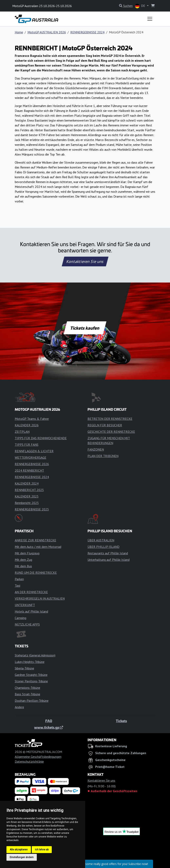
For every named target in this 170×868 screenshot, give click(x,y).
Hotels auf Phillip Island (31, 611)
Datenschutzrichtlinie (29, 761)
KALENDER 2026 (27, 425)
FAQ (49, 721)
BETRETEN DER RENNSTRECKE (110, 419)
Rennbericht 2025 (27, 503)
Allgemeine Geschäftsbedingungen (38, 757)
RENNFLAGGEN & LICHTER (34, 451)
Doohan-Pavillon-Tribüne (32, 701)
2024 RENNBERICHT (29, 470)
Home (19, 32)
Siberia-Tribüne (24, 668)
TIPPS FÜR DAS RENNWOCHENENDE (41, 438)
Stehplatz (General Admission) (35, 655)
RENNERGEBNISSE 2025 (32, 509)
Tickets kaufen (85, 328)
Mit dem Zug (23, 560)
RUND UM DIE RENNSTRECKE (36, 573)
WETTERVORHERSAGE (31, 457)
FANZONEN (96, 449)
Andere (19, 707)
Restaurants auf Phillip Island (108, 553)
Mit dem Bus (23, 566)
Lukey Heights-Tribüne (30, 662)
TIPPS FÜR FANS (27, 445)
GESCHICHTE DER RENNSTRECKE (111, 432)
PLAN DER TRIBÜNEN (103, 456)
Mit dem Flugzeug (27, 553)
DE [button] (140, 6)
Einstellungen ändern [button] (22, 857)
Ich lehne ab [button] (42, 850)
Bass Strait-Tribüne (27, 694)
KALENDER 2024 (27, 483)
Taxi (17, 585)
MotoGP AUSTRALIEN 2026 (47, 32)
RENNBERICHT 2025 (29, 490)
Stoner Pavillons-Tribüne (31, 681)
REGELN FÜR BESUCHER (105, 425)
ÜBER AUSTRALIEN (101, 540)
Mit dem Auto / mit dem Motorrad (38, 547)
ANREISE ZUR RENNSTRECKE (35, 540)
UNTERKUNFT (25, 605)
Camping (21, 618)
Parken (19, 579)
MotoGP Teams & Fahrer (32, 419)
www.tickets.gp (49, 727)
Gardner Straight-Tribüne (31, 675)
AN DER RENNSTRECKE (31, 592)
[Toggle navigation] (150, 19)
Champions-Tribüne (27, 688)
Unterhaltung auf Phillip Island (109, 560)
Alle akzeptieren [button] (19, 850)
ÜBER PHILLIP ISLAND (103, 547)
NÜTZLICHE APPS (27, 624)
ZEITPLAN (22, 432)
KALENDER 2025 (27, 496)
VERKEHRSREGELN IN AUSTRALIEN (40, 598)
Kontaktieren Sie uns (85, 261)
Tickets (121, 721)
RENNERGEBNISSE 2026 (32, 464)
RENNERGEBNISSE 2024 (87, 32)
